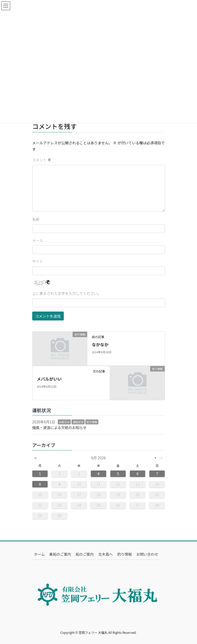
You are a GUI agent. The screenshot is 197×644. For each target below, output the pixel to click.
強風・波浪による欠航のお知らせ (59, 428)
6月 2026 (99, 458)
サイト (38, 261)
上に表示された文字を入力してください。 (67, 293)
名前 (36, 219)
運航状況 (78, 422)
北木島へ (106, 554)
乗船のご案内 (60, 554)
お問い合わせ (147, 554)
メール (38, 240)
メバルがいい (49, 379)
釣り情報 (92, 422)
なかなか (100, 344)
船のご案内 (85, 554)
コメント (42, 160)
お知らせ (64, 422)
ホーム (40, 554)
